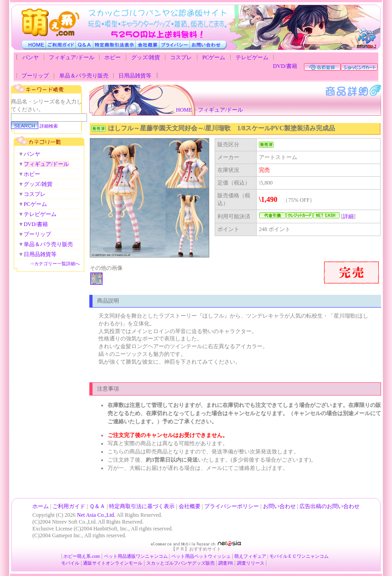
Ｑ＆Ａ (97, 506)
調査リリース (251, 563)
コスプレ (181, 57)
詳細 (348, 216)
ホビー (113, 57)
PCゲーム (214, 57)
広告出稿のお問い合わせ (330, 506)
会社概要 (190, 506)
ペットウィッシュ (212, 556)
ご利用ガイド (69, 506)
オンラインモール (124, 563)
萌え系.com (88, 556)
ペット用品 (183, 556)
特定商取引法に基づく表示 (142, 506)
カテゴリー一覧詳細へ (57, 264)
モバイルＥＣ (283, 556)
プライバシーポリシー (232, 506)
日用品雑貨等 (135, 76)
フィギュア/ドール (71, 57)
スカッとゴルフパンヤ (169, 563)
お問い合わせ (279, 506)
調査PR (226, 563)
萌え (239, 556)
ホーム (41, 506)
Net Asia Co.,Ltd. (96, 515)
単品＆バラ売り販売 (84, 76)
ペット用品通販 (120, 556)
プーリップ (35, 76)
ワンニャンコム (152, 556)
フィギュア (255, 556)
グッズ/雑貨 (146, 57)
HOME (184, 110)
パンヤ (31, 57)
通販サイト (94, 563)
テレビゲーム (252, 57)
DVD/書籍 (285, 66)
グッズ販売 (203, 563)
